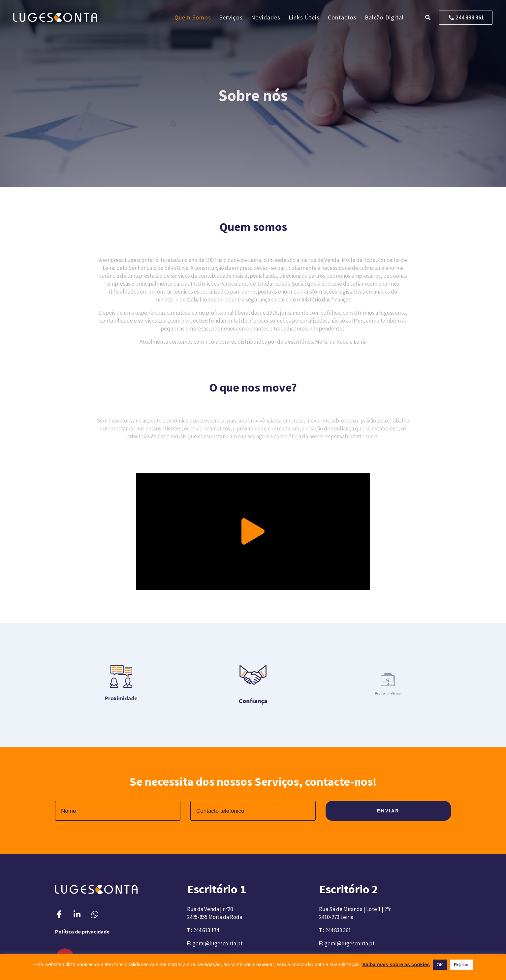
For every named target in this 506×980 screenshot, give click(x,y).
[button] (253, 532)
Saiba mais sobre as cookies (396, 964)
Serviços (231, 17)
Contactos (342, 17)
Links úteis (304, 17)
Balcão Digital (384, 17)
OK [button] (440, 965)
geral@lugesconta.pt (218, 943)
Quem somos (193, 17)
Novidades (266, 17)
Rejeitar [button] (461, 965)
